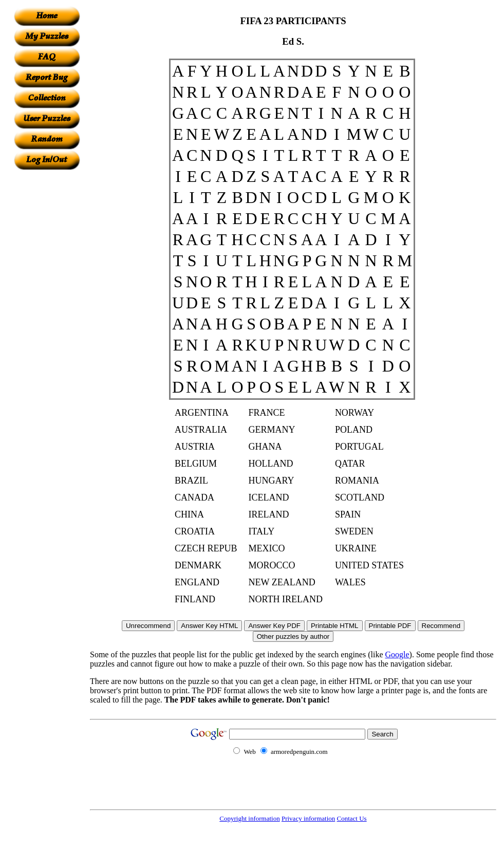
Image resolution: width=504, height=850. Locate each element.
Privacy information (308, 818)
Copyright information (249, 818)
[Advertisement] (47, 324)
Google (397, 654)
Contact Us (352, 818)
